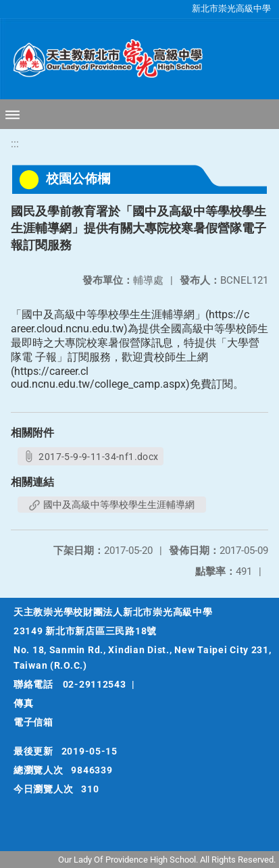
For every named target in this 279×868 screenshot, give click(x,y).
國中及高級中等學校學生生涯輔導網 (112, 505)
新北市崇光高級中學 (231, 8)
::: (15, 144)
